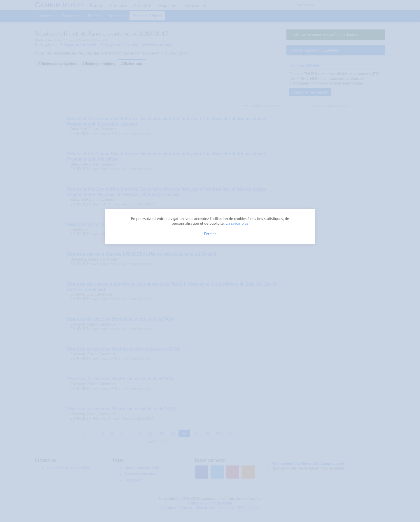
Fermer (210, 234)
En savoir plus (237, 223)
